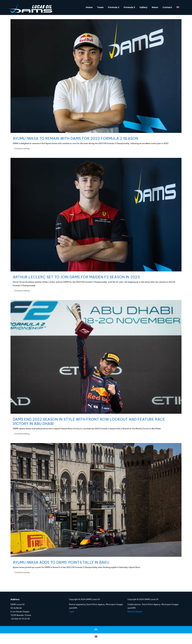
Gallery (143, 7)
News (155, 7)
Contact (167, 7)
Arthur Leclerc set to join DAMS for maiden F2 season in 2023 (76, 277)
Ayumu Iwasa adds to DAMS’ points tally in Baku (61, 562)
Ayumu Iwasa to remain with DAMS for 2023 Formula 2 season (76, 138)
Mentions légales (135, 612)
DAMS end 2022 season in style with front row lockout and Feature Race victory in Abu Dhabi (89, 421)
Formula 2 (114, 7)
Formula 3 (129, 7)
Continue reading (23, 149)
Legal (71, 612)
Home (89, 7)
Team (100, 7)
